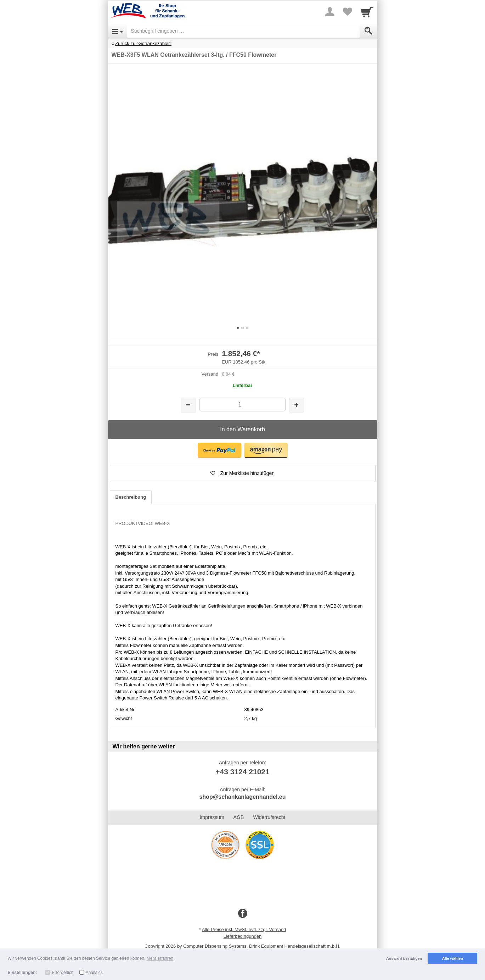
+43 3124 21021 (242, 772)
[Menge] (242, 405)
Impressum (212, 817)
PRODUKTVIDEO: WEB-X (143, 523)
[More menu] (330, 12)
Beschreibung (131, 497)
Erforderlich (63, 973)
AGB (239, 817)
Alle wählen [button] (453, 958)
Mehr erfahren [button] (160, 958)
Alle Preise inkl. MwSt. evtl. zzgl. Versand (244, 929)
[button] (219, 450)
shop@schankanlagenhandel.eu (242, 797)
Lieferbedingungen (243, 936)
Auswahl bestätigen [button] (404, 958)
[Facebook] (243, 914)
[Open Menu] (117, 31)
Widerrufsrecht (269, 817)
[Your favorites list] (348, 12)
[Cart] (367, 12)
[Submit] (368, 31)
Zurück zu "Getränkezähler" (143, 43)
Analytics (94, 973)
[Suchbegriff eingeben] (243, 31)
